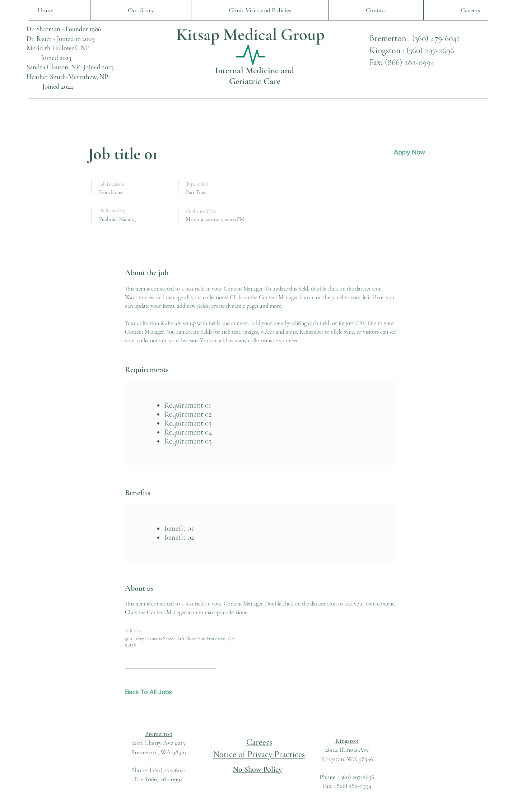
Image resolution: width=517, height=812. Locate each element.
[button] (409, 152)
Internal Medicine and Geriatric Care (255, 76)
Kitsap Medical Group (250, 34)
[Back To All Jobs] (150, 692)
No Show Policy (257, 769)
